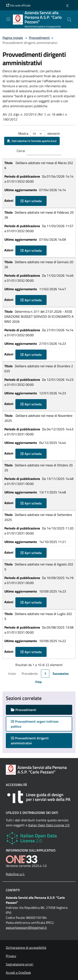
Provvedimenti (39, 38)
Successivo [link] (61, 674)
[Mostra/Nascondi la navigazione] (8, 19)
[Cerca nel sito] (69, 20)
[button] (67, 5)
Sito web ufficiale (18, 5)
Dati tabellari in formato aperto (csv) (32, 141)
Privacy (11, 956)
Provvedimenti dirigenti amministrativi (30, 741)
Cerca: (21, 151)
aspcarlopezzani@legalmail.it (26, 928)
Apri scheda (31, 201)
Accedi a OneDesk (18, 973)
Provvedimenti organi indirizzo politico (35, 724)
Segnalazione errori (20, 964)
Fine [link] (38, 682)
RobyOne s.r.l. (15, 874)
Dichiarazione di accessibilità (26, 948)
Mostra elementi (39, 134)
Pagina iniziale (13, 38)
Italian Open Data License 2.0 (49, 825)
